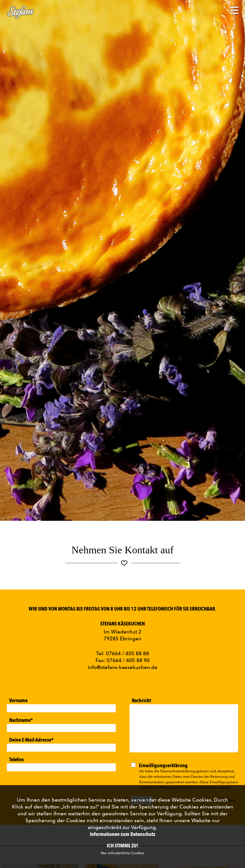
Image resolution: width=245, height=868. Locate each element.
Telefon (17, 759)
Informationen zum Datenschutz (123, 834)
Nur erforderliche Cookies (122, 853)
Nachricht (141, 700)
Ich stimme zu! (122, 846)
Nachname (21, 720)
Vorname (18, 700)
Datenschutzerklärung (178, 771)
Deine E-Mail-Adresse (31, 740)
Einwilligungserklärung (163, 765)
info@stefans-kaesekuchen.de (123, 667)
